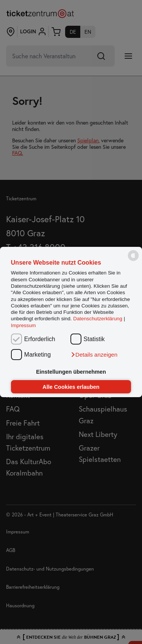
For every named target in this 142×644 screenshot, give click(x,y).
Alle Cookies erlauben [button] (71, 387)
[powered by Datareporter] (133, 260)
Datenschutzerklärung (98, 319)
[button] (94, 355)
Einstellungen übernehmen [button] (71, 372)
